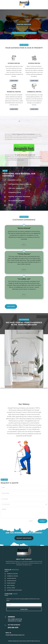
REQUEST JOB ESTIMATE (24, 538)
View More (11, 306)
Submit (43, 521)
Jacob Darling (23, 641)
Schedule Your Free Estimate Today (24, 33)
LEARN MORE (14, 81)
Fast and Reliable (24, 21)
